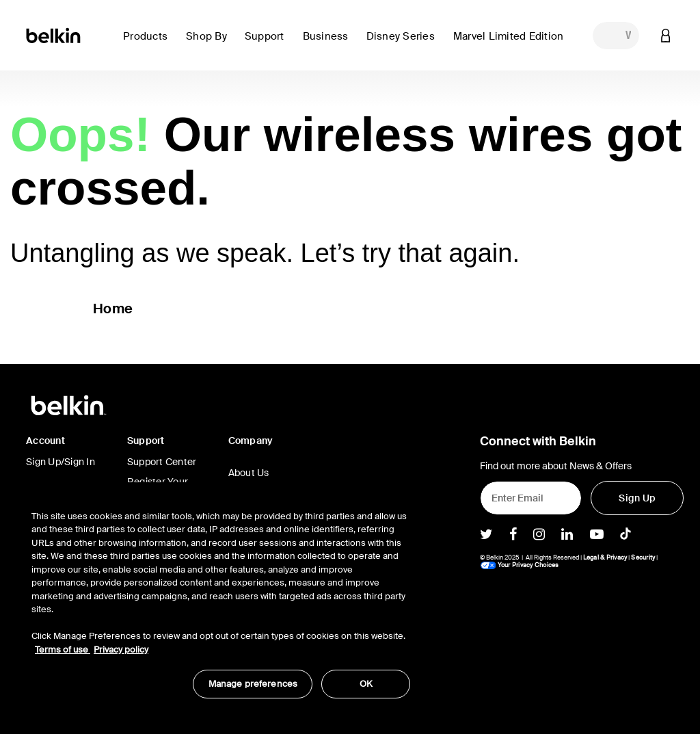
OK (366, 684)
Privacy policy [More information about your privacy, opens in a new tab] (121, 650)
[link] (268, 44)
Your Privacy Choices (520, 565)
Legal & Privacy (605, 558)
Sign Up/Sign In (60, 462)
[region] (221, 597)
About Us (249, 473)
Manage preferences (253, 684)
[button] (149, 44)
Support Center (162, 462)
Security (643, 558)
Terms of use (63, 650)
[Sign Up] (637, 498)
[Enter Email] (531, 498)
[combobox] (616, 36)
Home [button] (113, 309)
